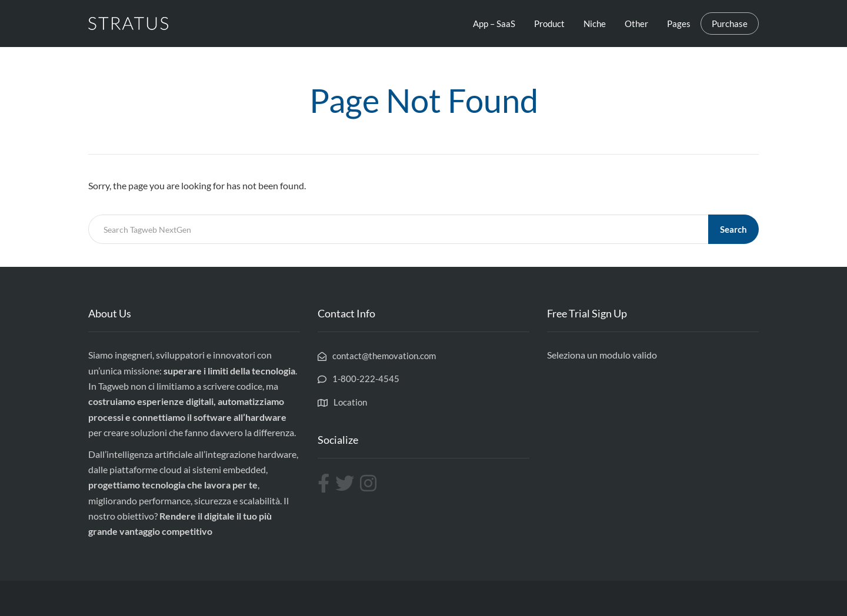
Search (733, 229)
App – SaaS (494, 24)
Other (636, 24)
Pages (679, 24)
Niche (595, 24)
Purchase (730, 24)
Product (549, 24)
